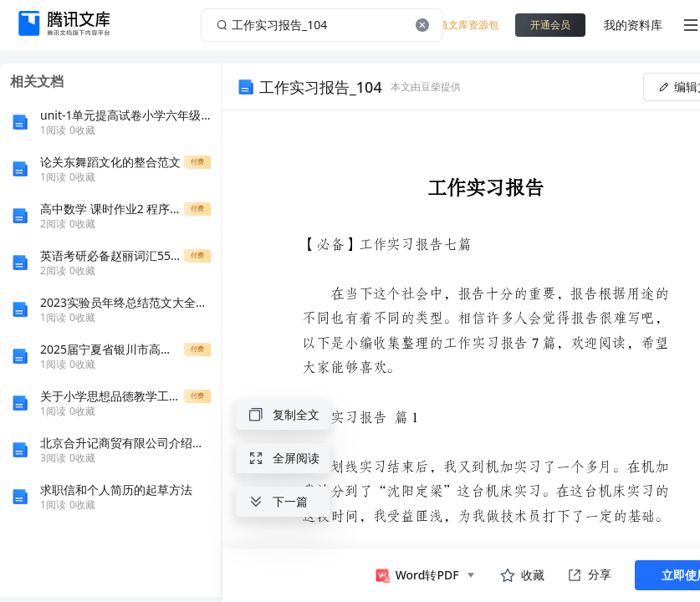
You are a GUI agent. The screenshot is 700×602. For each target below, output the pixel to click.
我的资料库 (633, 25)
